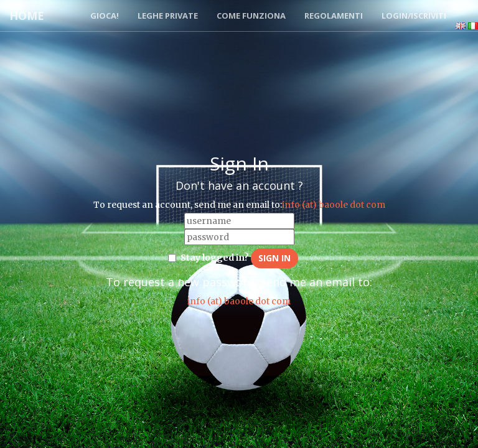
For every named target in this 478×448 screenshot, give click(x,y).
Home (27, 16)
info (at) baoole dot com (334, 205)
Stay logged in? (215, 258)
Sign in (274, 258)
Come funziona (251, 16)
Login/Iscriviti (414, 16)
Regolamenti (334, 16)
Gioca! (105, 16)
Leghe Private (168, 16)
